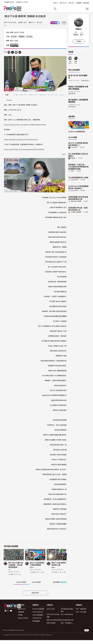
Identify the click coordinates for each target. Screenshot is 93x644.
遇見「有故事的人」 (67, 627)
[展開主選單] (87, 9)
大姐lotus (70, 62)
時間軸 (20, 619)
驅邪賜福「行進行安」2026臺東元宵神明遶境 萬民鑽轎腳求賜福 (78, 167)
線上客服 (86, 3)
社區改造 (14, 37)
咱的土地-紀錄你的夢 (54, 624)
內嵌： (8, 94)
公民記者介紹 (37, 622)
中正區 (22, 32)
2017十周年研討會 (67, 618)
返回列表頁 (35, 597)
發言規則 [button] (64, 586)
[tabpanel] (35, 592)
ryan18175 (74, 147)
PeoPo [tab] (36, 586)
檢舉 (64, 23)
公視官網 (79, 3)
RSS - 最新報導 (81, 613)
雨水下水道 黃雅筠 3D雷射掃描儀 (37, 568)
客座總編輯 (36, 625)
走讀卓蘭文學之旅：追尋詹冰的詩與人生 (78, 209)
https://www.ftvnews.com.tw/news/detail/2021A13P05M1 (24, 153)
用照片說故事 (51, 627)
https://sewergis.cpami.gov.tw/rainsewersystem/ (21, 143)
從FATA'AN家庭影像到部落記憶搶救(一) (78, 144)
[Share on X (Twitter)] (13, 52)
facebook (6, 615)
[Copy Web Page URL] (20, 52)
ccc (9, 574)
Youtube (11, 615)
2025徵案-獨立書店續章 (67, 614)
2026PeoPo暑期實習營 (77, 132)
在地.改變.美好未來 (67, 624)
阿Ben (32, 571)
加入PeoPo (63, 3)
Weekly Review (23, 622)
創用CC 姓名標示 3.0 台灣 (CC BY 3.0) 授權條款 (15, 45)
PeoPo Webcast (38, 616)
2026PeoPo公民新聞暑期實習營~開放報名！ (78, 187)
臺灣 (12, 32)
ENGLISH (71, 3)
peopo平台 (75, 180)
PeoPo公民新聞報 (38, 613)
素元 (73, 171)
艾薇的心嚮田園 (76, 212)
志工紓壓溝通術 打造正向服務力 (78, 155)
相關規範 (21, 616)
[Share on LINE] (16, 52)
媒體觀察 (22, 37)
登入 (57, 3)
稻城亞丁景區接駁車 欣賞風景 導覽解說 (78, 88)
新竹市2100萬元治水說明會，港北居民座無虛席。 (16, 569)
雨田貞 (73, 158)
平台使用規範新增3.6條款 (78, 177)
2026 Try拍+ (51, 613)
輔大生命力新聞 (76, 201)
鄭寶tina (76, 62)
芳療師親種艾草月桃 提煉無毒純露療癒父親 (78, 198)
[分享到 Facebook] (9, 52)
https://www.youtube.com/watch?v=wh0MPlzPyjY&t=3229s (25, 129)
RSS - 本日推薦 (81, 616)
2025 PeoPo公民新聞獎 (53, 620)
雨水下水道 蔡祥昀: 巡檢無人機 (59, 568)
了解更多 (79, 42)
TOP (87, 634)
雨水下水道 (14, 41)
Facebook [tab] (21, 586)
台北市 (16, 32)
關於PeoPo (22, 613)
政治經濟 (29, 37)
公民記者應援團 (38, 619)
